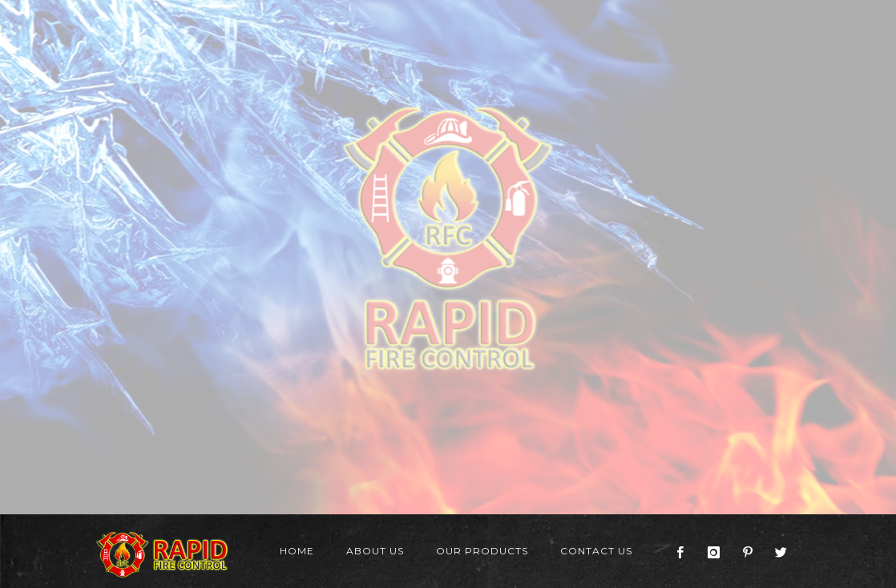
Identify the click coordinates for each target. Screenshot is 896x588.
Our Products (482, 551)
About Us (375, 551)
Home (297, 551)
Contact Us (596, 551)
